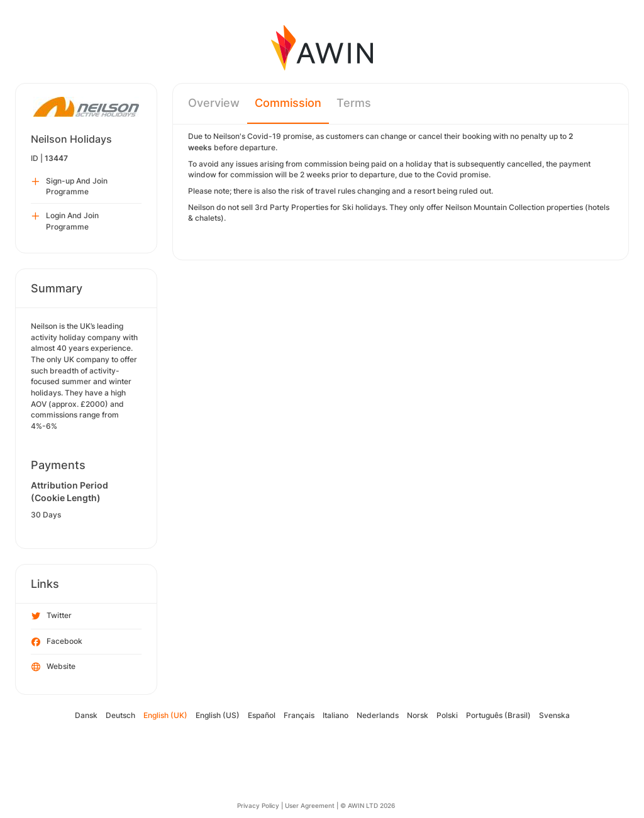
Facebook (57, 642)
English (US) (218, 715)
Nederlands (378, 715)
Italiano (336, 715)
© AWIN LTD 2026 (368, 805)
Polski (447, 715)
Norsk (418, 715)
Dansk (86, 715)
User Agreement (310, 805)
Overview (214, 103)
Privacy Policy (258, 805)
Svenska (554, 715)
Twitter (52, 616)
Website (53, 667)
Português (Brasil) (498, 715)
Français (299, 715)
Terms (354, 103)
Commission (288, 103)
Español (262, 715)
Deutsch (120, 715)
